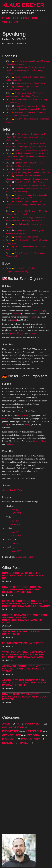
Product (9, 739)
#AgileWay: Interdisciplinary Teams (30, 83)
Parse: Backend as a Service (26, 237)
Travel (24, 743)
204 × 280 (15, 532)
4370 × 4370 (16, 524)
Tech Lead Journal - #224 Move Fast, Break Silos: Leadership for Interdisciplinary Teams (24, 655)
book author (34, 333)
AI (18, 724)
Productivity (31, 739)
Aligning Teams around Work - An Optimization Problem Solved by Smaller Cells (25, 683)
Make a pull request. (25, 557)
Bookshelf (38, 18)
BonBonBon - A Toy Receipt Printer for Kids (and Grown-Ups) (23, 576)
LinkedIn (13, 490)
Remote (8, 743)
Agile (6, 724)
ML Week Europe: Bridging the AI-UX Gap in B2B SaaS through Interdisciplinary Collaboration (27, 137)
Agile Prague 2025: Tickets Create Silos (31, 150)
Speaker (36, 441)
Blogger (44, 441)
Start (7, 18)
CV (25, 18)
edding (14, 320)
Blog (18, 18)
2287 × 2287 (16, 513)
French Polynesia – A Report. (23, 643)
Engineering (11, 731)
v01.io (5, 490)
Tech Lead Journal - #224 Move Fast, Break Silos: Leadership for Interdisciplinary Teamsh (26, 70)
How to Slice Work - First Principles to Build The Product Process (25, 697)
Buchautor (10, 444)
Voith (34, 317)
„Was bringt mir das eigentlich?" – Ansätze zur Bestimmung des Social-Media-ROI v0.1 (26, 205)
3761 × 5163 (16, 535)
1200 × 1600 (16, 543)
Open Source (12, 735)
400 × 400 (15, 510)
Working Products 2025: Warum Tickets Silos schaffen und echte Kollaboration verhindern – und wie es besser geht (28, 156)
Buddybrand (37, 311)
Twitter (20, 490)
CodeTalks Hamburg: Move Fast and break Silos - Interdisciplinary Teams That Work (25, 619)
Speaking (10, 22)
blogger (21, 333)
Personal (35, 735)
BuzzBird (17, 314)
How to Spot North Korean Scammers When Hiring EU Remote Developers (22, 590)
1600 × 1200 (16, 551)
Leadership (35, 731)
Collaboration (14, 727)
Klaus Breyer (23, 5)
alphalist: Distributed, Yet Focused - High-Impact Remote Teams (23, 669)
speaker (13, 333)
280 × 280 (15, 521)
